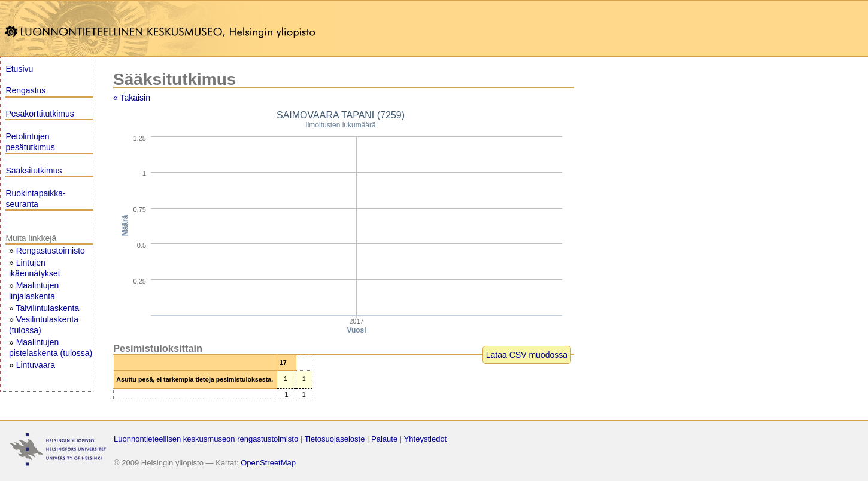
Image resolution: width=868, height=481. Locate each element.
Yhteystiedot (426, 439)
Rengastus (25, 90)
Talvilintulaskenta (47, 308)
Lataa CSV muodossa (527, 355)
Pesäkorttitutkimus (40, 114)
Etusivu (19, 69)
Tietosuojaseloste (335, 439)
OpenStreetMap (268, 463)
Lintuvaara (36, 365)
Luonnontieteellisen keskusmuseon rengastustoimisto (206, 439)
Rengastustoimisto (51, 251)
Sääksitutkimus (34, 171)
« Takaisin (132, 98)
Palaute (384, 439)
